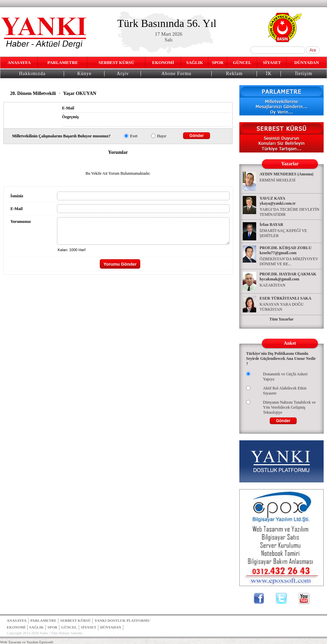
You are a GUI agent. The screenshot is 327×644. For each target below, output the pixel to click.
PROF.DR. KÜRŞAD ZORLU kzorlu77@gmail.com (286, 250)
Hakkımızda (32, 74)
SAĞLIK (195, 62)
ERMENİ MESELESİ (277, 180)
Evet (134, 136)
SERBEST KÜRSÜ (116, 62)
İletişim (304, 74)
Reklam (234, 74)
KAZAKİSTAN (272, 285)
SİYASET (272, 62)
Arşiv (123, 74)
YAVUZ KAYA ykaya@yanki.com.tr (278, 201)
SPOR (218, 62)
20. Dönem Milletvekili (33, 93)
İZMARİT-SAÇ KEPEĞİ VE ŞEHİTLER (283, 233)
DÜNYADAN (307, 62)
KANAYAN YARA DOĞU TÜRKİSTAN (281, 307)
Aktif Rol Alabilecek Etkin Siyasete (285, 391)
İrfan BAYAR (271, 225)
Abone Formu (176, 74)
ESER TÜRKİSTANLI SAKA (286, 298)
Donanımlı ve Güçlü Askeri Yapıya (285, 377)
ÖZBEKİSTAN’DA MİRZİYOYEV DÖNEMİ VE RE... (289, 261)
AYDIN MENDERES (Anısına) (287, 174)
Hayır (162, 136)
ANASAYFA (19, 62)
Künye (84, 74)
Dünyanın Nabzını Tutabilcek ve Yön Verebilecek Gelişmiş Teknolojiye (289, 407)
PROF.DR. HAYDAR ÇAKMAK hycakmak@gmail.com (288, 277)
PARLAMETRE (63, 62)
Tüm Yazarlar (281, 319)
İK (269, 74)
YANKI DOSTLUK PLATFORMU (122, 620)
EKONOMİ (163, 62)
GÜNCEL (242, 62)
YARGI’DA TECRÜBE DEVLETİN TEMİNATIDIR (289, 212)
